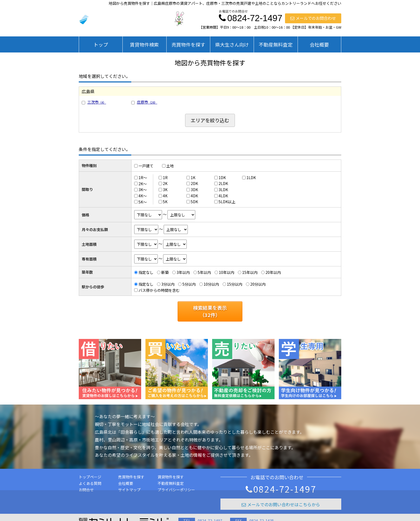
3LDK (223, 190)
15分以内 (235, 284)
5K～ (143, 202)
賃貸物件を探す (171, 477)
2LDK (223, 183)
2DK (194, 183)
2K (165, 183)
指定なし (146, 272)
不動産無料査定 (276, 44)
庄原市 (147, 102)
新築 (165, 272)
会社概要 (319, 44)
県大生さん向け (232, 44)
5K (165, 202)
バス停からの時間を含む (159, 290)
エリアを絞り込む (210, 120)
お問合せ (86, 490)
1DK (222, 178)
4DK (194, 196)
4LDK (223, 196)
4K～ (143, 196)
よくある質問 (90, 483)
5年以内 (204, 272)
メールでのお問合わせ (313, 18)
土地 (170, 166)
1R (165, 178)
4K (165, 196)
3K (165, 190)
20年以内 (273, 272)
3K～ (143, 190)
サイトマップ (129, 490)
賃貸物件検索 (144, 44)
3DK (194, 190)
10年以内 (227, 272)
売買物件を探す (188, 44)
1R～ (143, 178)
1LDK (251, 178)
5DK (194, 202)
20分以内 (258, 284)
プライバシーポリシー (176, 490)
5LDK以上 (227, 202)
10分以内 (211, 284)
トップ (101, 44)
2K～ (143, 183)
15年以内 (250, 272)
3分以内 (168, 284)
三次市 (97, 102)
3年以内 (183, 272)
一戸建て (146, 166)
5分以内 (189, 284)
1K (193, 178)
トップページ (90, 477)
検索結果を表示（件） (210, 311)
